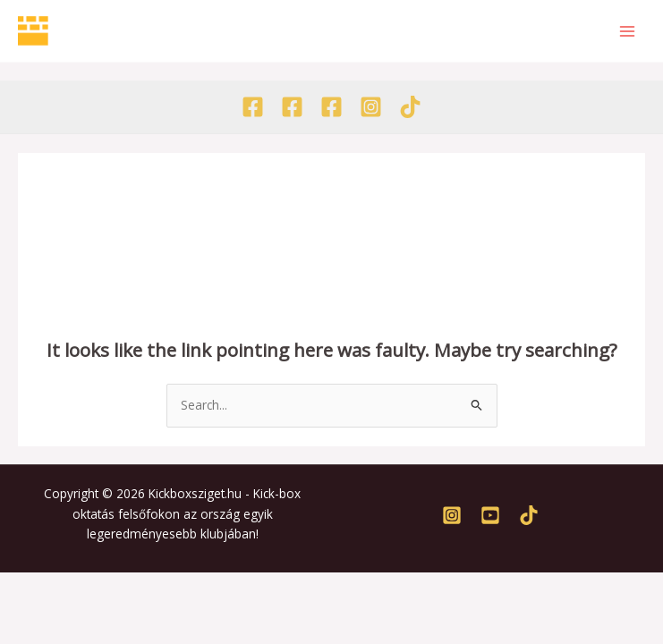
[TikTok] (410, 107)
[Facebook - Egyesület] (253, 107)
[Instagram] (371, 107)
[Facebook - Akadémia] (292, 107)
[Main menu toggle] (628, 31)
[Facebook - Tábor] (331, 107)
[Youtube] (490, 515)
